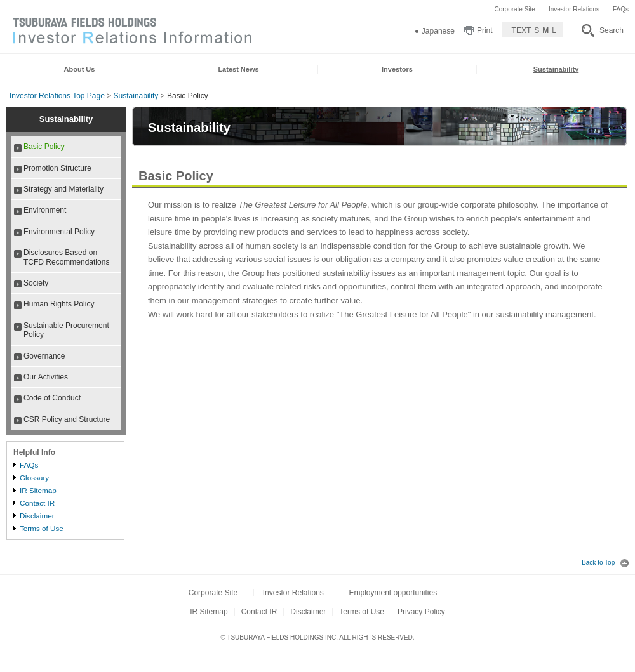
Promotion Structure (57, 168)
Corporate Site (514, 9)
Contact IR (37, 503)
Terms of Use (42, 528)
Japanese (438, 31)
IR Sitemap (38, 490)
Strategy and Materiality (63, 189)
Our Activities (46, 377)
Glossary (34, 478)
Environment (45, 210)
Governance (44, 356)
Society (36, 283)
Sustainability (136, 96)
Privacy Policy (421, 612)
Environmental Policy (59, 232)
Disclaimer (37, 516)
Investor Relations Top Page (57, 96)
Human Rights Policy (59, 304)
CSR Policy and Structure (67, 419)
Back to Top (605, 563)
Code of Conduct (52, 398)
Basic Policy (44, 147)
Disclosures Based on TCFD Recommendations (66, 257)
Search (612, 30)
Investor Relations (574, 9)
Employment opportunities (393, 593)
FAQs (621, 9)
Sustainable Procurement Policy (66, 330)
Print (485, 30)
